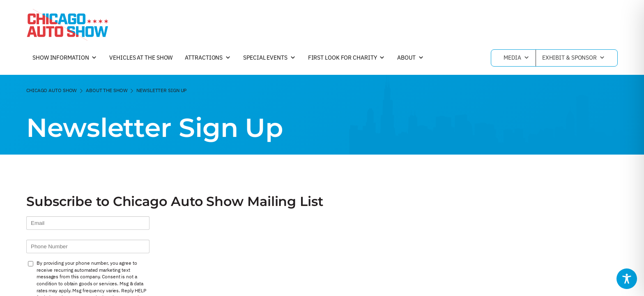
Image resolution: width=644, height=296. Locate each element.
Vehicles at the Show (141, 58)
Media (516, 58)
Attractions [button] (208, 58)
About (410, 58)
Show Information (65, 58)
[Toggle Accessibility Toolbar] (627, 279)
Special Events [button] (269, 58)
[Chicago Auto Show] (67, 25)
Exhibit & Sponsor (574, 58)
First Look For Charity (347, 58)
